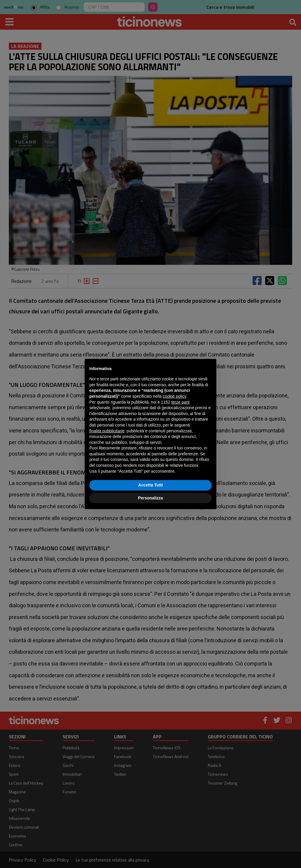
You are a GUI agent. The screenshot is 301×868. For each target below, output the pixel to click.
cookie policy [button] (174, 396)
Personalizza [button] (151, 498)
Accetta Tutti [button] (150, 485)
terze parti (180, 402)
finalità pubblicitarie (107, 431)
